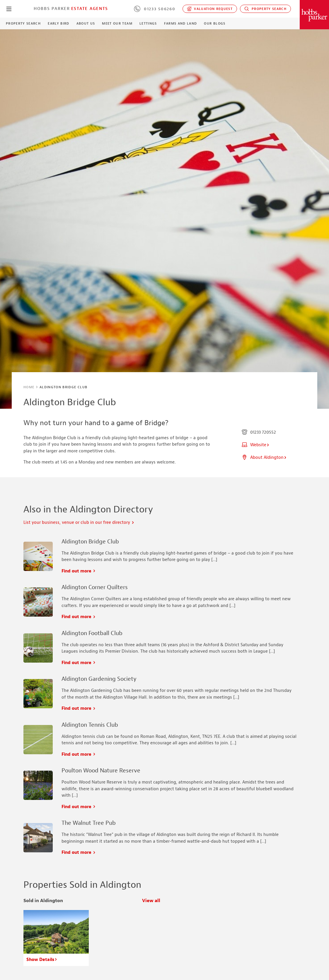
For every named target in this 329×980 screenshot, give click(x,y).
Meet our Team (117, 23)
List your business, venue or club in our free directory (79, 523)
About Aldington (264, 457)
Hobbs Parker (52, 8)
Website (256, 445)
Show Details (42, 960)
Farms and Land (181, 23)
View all (151, 901)
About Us (86, 23)
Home (29, 387)
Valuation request (210, 9)
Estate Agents (90, 8)
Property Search (265, 9)
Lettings (148, 23)
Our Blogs (215, 23)
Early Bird (58, 23)
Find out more (79, 571)
